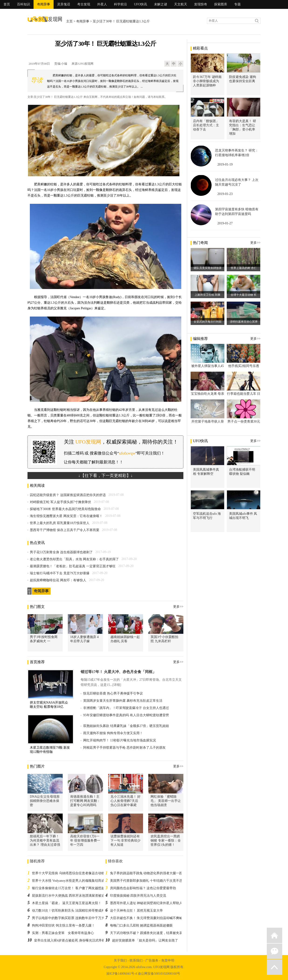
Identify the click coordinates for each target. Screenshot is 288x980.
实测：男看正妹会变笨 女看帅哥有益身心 (63, 933)
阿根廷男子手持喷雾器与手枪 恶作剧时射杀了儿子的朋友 (124, 748)
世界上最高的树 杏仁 (244, 268)
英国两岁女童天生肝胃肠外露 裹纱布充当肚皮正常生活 (123, 701)
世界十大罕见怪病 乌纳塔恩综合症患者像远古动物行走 (72, 873)
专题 (237, 4)
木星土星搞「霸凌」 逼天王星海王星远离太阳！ (67, 903)
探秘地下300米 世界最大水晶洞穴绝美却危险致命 (65, 509)
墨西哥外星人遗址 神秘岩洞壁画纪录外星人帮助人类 (148, 903)
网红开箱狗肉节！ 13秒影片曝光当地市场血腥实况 (120, 740)
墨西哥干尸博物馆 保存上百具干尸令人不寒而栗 (65, 530)
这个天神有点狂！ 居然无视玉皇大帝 (137, 911)
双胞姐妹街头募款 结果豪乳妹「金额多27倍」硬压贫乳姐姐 (126, 726)
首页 (7, 4)
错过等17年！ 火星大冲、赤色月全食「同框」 (118, 672)
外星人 (102, 4)
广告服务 (152, 961)
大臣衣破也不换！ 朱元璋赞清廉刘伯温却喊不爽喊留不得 (151, 918)
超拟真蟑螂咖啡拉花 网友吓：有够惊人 (58, 580)
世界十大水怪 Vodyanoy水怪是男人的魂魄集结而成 (68, 881)
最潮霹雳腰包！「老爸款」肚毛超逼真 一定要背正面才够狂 (73, 566)
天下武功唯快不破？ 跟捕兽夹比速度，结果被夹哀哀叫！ (151, 933)
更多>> (178, 607)
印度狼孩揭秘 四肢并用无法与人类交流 (138, 896)
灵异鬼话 (64, 4)
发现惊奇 (201, 4)
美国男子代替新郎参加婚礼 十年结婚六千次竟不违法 (148, 881)
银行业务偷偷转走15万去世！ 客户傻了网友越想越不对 (72, 888)
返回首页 (274, 935)
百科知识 (24, 4)
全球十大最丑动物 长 (244, 295)
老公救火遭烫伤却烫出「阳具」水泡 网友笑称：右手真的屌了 (74, 559)
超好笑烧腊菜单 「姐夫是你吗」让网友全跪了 (145, 940)
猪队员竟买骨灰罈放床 (208, 268)
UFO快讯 (141, 4)
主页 (69, 21)
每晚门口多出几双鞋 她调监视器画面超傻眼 (141, 925)
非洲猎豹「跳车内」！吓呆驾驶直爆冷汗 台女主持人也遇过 (126, 708)
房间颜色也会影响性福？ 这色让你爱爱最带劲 (143, 888)
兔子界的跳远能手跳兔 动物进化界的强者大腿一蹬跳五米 (151, 873)
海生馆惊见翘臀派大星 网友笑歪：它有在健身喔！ (66, 516)
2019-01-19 (225, 164)
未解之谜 (161, 4)
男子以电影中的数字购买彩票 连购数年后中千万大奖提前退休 (76, 918)
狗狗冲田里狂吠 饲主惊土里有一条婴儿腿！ (63, 925)
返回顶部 (274, 967)
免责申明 (168, 961)
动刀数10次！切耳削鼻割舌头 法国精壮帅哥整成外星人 (72, 911)
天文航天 (181, 4)
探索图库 (221, 4)
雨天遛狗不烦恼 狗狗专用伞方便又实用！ (113, 733)
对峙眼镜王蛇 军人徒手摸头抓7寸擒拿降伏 (60, 502)
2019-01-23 (225, 194)
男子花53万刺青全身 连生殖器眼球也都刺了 (61, 552)
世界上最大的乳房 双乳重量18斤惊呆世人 (60, 523)
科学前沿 (120, 4)
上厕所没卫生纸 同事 (207, 295)
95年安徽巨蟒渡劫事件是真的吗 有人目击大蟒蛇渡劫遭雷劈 (126, 715)
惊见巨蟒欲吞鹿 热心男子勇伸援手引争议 (113, 693)
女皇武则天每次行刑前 (208, 322)
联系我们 (136, 961)
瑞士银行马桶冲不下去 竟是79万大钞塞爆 (60, 573)
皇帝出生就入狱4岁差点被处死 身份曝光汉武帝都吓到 (73, 940)
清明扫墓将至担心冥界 (244, 322)
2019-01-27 (225, 223)
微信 (274, 951)
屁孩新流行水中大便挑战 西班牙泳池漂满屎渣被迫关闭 (72, 896)
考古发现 (84, 4)
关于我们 (120, 961)
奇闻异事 (44, 4)
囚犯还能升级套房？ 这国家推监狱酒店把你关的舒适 (68, 495)
